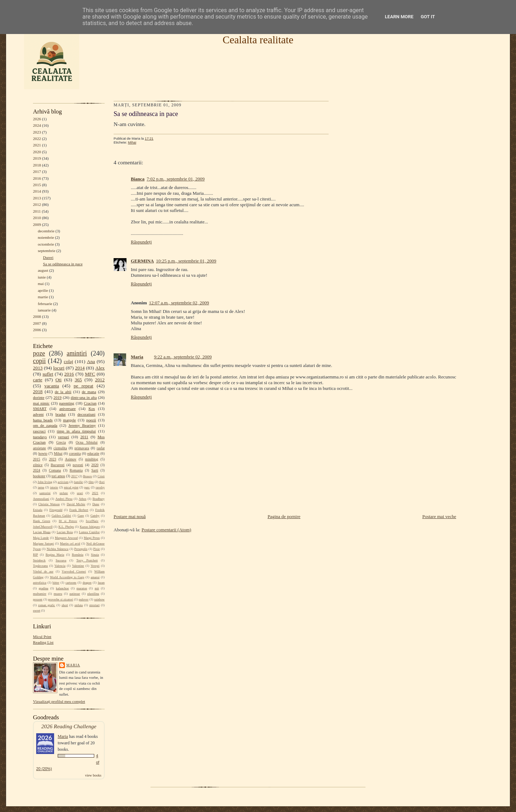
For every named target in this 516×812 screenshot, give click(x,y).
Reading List (43, 642)
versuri (64, 437)
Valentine (78, 566)
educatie (93, 453)
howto (43, 453)
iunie (42, 277)
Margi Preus (92, 538)
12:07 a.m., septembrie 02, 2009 (179, 303)
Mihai (58, 453)
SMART (40, 409)
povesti (78, 465)
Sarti (95, 470)
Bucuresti (58, 465)
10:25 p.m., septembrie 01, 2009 (186, 261)
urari (80, 493)
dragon (87, 583)
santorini (45, 493)
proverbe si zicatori (61, 599)
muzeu (58, 594)
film (91, 482)
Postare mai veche (439, 516)
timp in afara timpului (77, 431)
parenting (67, 403)
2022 (37, 139)
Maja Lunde (41, 538)
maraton (82, 588)
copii (39, 361)
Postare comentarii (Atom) (166, 530)
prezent (38, 599)
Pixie (96, 549)
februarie (45, 304)
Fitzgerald (56, 510)
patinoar (75, 594)
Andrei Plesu (64, 499)
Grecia (61, 442)
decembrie (46, 231)
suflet (48, 374)
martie (43, 297)
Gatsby (95, 516)
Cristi (101, 476)
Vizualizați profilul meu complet (59, 701)
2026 (37, 119)
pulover (84, 599)
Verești (95, 566)
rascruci (39, 431)
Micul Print (42, 637)
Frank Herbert (79, 510)
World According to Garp (67, 577)
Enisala (38, 510)
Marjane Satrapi (43, 543)
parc (87, 487)
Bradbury (99, 499)
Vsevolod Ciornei (74, 571)
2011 (37, 211)
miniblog (92, 459)
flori (102, 482)
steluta (79, 605)
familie (78, 482)
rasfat (101, 448)
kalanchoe (62, 588)
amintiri (77, 353)
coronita (75, 453)
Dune (96, 504)
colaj (68, 361)
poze (39, 353)
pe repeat (84, 386)
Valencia (60, 566)
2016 (37, 178)
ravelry (100, 487)
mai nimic (41, 403)
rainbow (99, 599)
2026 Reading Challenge (69, 726)
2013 (37, 198)
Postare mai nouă (130, 516)
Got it (428, 17)
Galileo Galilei (61, 516)
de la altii (63, 392)
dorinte (39, 397)
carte (38, 380)
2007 (37, 323)
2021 (37, 145)
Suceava (61, 560)
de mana (89, 392)
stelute (64, 493)
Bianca (138, 179)
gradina (44, 588)
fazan (101, 583)
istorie (54, 487)
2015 (37, 185)
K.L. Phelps (66, 527)
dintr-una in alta (84, 397)
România (77, 555)
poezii (91, 420)
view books (93, 775)
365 (78, 380)
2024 (37, 125)
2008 (37, 316)
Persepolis (81, 549)
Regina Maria (55, 555)
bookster (39, 476)
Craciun (90, 403)
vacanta (52, 386)
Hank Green (42, 521)
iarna (41, 487)
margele (70, 420)
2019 (37, 158)
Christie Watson (49, 504)
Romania (76, 470)
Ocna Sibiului (87, 442)
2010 (37, 218)
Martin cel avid (70, 543)
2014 (37, 191)
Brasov (88, 476)
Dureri (48, 257)
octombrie (46, 244)
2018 (37, 165)
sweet (37, 610)
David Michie (76, 504)
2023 (37, 132)
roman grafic (46, 605)
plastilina (93, 594)
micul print (71, 487)
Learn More (399, 17)
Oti (59, 380)
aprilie (43, 290)
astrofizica (40, 583)
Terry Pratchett (87, 560)
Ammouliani (41, 499)
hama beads (43, 420)
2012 (37, 204)
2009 (37, 224)
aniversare (67, 409)
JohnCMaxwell (43, 527)
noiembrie (46, 237)
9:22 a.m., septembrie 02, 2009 (183, 357)
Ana (91, 361)
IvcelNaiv (92, 521)
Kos (92, 409)
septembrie (46, 251)
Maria (73, 665)
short (65, 605)
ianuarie (44, 310)
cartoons (71, 583)
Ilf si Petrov (68, 521)
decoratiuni (86, 414)
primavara (82, 448)
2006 (37, 330)
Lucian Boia (65, 532)
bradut (61, 414)
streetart (94, 605)
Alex (100, 368)
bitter (56, 583)
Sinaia (95, 555)
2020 (37, 152)
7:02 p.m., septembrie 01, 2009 (176, 179)
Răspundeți (141, 242)
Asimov (71, 459)
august (43, 270)
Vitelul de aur (43, 571)
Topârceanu (40, 566)
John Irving (45, 482)
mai (41, 284)
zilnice (38, 465)
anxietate (39, 448)
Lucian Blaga (42, 532)
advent (38, 414)
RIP (35, 555)
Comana (55, 470)
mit (97, 588)
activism (63, 482)
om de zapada (45, 425)
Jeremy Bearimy (82, 425)
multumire (40, 594)
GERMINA (142, 261)
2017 (37, 171)
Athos (83, 499)
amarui (95, 577)
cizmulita (60, 448)
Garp (81, 516)
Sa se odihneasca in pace (63, 264)
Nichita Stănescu (58, 549)
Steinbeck (39, 560)
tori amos (58, 476)
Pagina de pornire (284, 516)
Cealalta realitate (258, 40)
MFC (90, 374)
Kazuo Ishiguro (90, 527)
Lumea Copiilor (89, 532)
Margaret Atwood (66, 538)
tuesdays (40, 437)
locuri (59, 368)
